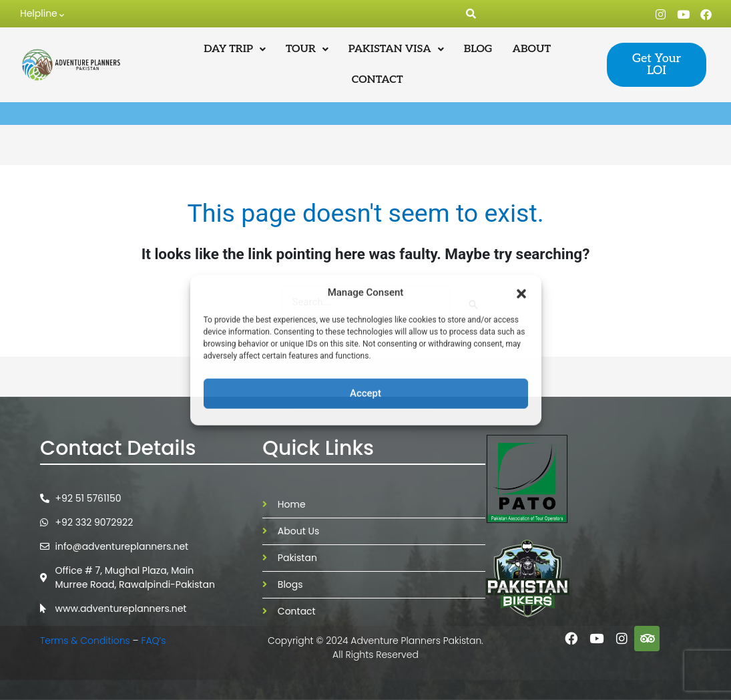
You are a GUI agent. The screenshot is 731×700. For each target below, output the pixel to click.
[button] (521, 293)
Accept (365, 393)
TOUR (307, 49)
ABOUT (532, 49)
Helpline (42, 14)
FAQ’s (155, 641)
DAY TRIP (235, 49)
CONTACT (378, 80)
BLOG (478, 49)
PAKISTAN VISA (396, 49)
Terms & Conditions (85, 641)
